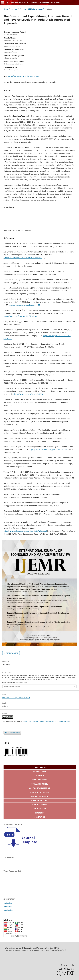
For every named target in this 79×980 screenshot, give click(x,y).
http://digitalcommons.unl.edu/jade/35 (24, 305)
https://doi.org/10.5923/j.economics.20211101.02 (23, 258)
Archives (14, 9)
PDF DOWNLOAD (12, 653)
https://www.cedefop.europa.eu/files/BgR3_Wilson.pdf (25, 531)
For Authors (8, 907)
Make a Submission (12, 733)
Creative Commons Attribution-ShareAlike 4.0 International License (46, 721)
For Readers (8, 903)
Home (6, 9)
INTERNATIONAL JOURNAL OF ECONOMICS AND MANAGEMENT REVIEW (33, 2)
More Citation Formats (12, 686)
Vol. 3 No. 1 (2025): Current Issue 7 (32, 9)
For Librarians (8, 910)
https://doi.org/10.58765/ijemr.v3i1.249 (23, 76)
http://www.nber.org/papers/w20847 (29, 394)
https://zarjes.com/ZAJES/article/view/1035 (21, 316)
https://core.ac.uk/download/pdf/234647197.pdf (48, 449)
